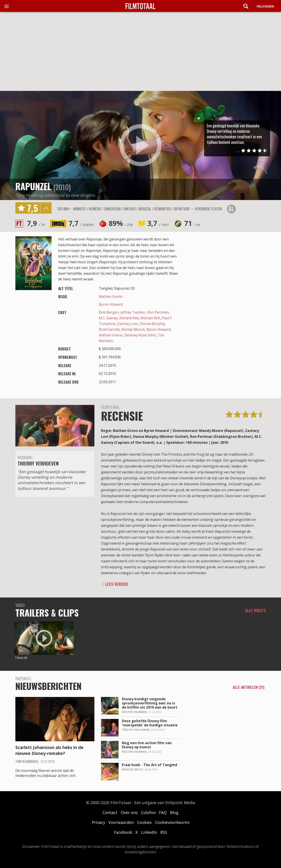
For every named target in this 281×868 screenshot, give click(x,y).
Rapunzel (33, 186)
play (140, 145)
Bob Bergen (109, 312)
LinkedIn (149, 832)
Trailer (21, 658)
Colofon (148, 812)
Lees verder (116, 584)
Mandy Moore (133, 329)
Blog (174, 812)
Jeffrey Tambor (133, 312)
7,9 (36, 223)
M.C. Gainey (108, 318)
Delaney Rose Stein (140, 335)
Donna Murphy (152, 324)
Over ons (129, 812)
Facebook (123, 832)
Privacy (98, 822)
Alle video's (255, 610)
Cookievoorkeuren (172, 822)
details (46, 208)
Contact (110, 812)
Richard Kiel (129, 318)
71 (192, 223)
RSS (164, 832)
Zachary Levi (128, 324)
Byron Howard (111, 304)
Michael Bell (150, 318)
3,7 (158, 223)
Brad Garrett (109, 329)
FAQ (163, 812)
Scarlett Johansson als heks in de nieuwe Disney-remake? (49, 750)
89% (121, 223)
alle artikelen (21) (249, 688)
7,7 (81, 223)
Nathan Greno (111, 296)
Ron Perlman (158, 312)
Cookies (144, 822)
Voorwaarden (121, 822)
